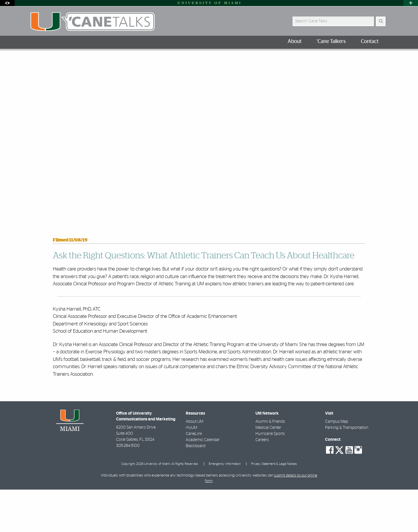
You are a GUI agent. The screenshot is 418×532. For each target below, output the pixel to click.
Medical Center (268, 470)
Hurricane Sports (270, 476)
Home (35, 62)
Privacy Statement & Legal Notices (274, 506)
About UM (194, 464)
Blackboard (196, 488)
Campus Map (337, 464)
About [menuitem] (295, 42)
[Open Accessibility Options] (7, 3)
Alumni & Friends (270, 464)
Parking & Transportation (347, 470)
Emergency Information (225, 506)
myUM (191, 470)
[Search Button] (381, 21)
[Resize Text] (369, 59)
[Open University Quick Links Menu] (411, 3)
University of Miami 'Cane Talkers (77, 62)
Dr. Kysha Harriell (128, 63)
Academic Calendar (203, 482)
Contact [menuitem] (370, 42)
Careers (262, 482)
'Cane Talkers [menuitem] (331, 42)
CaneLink (194, 476)
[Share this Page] (383, 59)
